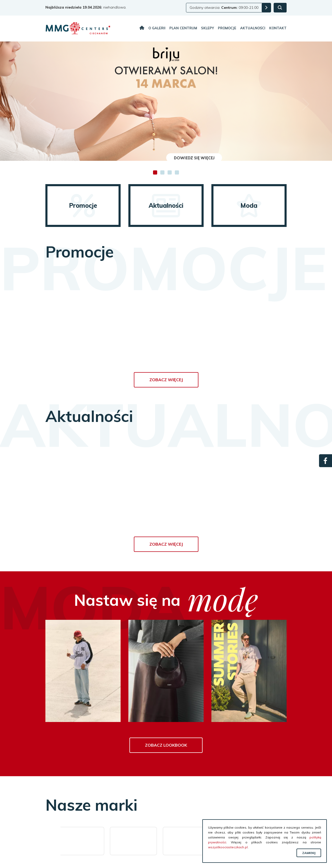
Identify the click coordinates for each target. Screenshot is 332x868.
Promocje (227, 28)
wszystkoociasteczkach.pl (228, 847)
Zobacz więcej (166, 380)
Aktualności (253, 28)
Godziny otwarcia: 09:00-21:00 (224, 8)
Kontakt (278, 28)
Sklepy (208, 28)
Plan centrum (183, 28)
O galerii (157, 28)
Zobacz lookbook (166, 745)
